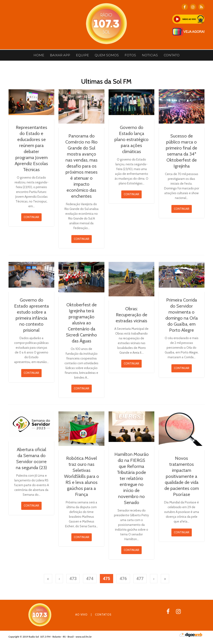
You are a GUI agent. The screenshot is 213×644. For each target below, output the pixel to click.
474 (90, 579)
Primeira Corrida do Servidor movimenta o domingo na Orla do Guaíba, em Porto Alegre (182, 315)
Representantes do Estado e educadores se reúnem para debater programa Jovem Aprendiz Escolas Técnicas (31, 148)
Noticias (150, 55)
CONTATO (172, 55)
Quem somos (107, 55)
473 (73, 579)
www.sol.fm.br (84, 637)
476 (123, 579)
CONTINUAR (31, 217)
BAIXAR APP (60, 55)
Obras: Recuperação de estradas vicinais (131, 315)
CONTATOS (103, 615)
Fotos (130, 55)
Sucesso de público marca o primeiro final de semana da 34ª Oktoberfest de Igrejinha (181, 151)
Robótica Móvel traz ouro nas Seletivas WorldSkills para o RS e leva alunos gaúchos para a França (82, 476)
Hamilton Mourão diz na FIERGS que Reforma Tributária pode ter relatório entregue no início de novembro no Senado (132, 478)
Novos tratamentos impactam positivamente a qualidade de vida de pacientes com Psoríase (182, 476)
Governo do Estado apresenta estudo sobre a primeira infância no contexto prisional (32, 315)
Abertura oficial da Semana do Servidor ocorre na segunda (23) (31, 459)
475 (106, 579)
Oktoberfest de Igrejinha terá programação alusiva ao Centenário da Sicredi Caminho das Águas (81, 323)
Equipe (82, 55)
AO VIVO (81, 615)
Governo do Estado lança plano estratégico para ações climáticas (131, 139)
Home (39, 55)
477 (140, 579)
